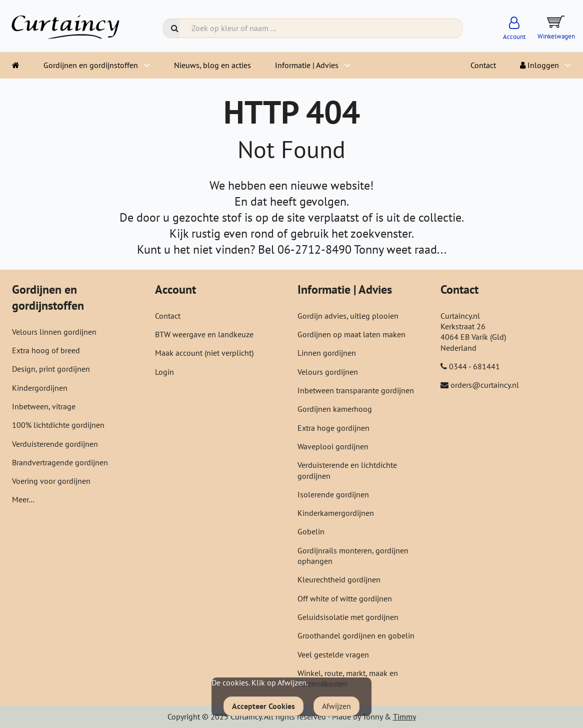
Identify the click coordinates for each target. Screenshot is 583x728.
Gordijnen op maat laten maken (351, 334)
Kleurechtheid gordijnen (339, 579)
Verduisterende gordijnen (55, 444)
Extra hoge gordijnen (333, 428)
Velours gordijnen (328, 372)
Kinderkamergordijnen (336, 513)
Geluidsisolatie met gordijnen (348, 617)
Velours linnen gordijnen (54, 332)
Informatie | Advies (307, 65)
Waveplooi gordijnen (333, 446)
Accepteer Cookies (263, 706)
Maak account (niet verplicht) (204, 353)
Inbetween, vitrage (44, 406)
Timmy (404, 716)
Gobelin (311, 531)
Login (164, 372)
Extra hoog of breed (46, 350)
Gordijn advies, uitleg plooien (348, 316)
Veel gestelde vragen (333, 654)
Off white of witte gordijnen (345, 598)
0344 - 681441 (474, 366)
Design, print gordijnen (51, 369)
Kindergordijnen (40, 388)
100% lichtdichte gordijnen (58, 425)
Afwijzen (336, 706)
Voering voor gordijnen (51, 481)
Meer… (23, 499)
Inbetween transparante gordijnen (356, 390)
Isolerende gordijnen (333, 494)
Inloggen (539, 65)
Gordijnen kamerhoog (335, 409)
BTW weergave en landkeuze (204, 334)
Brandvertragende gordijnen (60, 462)
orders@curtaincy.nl (485, 385)
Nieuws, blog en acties (212, 65)
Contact (483, 65)
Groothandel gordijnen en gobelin (356, 635)
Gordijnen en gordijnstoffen (91, 65)
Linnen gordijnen (327, 353)
